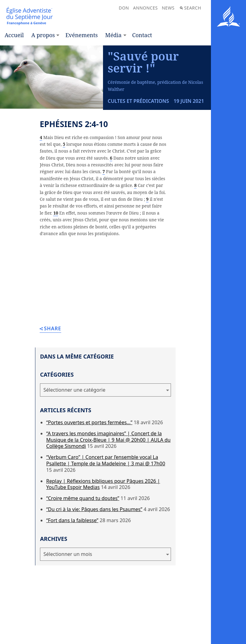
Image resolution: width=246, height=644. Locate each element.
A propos (43, 35)
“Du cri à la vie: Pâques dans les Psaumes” (94, 509)
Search (190, 8)
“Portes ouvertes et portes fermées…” (89, 422)
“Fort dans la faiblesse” (72, 520)
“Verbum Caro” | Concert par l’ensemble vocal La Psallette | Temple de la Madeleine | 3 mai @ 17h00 (106, 460)
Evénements (82, 35)
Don (124, 8)
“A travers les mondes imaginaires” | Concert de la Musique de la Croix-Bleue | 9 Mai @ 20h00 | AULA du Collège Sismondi (108, 440)
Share (50, 329)
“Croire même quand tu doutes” (83, 498)
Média (113, 35)
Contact (142, 35)
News (168, 8)
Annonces (145, 8)
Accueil (14, 35)
